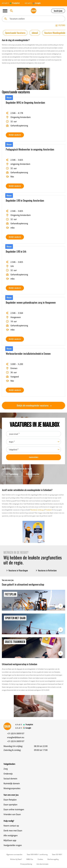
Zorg (6, 769)
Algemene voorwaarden (14, 855)
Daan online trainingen (14, 810)
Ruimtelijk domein (12, 784)
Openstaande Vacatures (15, 33)
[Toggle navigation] (6, 11)
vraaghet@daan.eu (16, 737)
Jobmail (35, 33)
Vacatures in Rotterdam (46, 570)
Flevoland (34, 510)
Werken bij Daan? (16, 859)
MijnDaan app (10, 840)
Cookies (40, 859)
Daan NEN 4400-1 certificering (37, 855)
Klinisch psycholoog (34, 474)
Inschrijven (58, 11)
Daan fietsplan (10, 800)
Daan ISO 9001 (57, 855)
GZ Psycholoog (12, 474)
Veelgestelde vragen (13, 845)
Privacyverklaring (26, 864)
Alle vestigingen (11, 836)
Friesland (48, 510)
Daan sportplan (10, 805)
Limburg (40, 510)
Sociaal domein (10, 779)
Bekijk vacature (15, 135)
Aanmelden (34, 457)
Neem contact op (11, 826)
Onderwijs (8, 774)
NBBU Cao (30, 859)
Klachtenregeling (53, 859)
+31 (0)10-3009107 (16, 734)
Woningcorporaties (12, 788)
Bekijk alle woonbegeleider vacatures (34, 405)
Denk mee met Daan (13, 831)
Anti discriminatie (42, 864)
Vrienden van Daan (12, 814)
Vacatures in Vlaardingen (17, 570)
